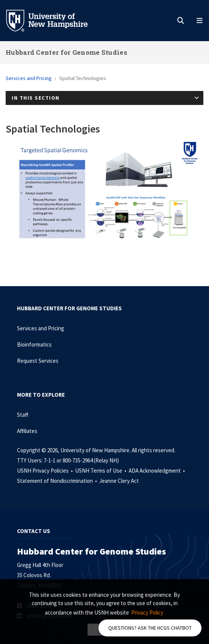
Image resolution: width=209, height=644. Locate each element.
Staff (23, 415)
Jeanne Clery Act (119, 481)
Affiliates (27, 431)
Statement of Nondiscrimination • (58, 481)
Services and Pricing (29, 78)
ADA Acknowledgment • (157, 471)
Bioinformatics (34, 344)
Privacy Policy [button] (147, 612)
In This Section (36, 98)
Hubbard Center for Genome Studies (66, 52)
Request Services (38, 361)
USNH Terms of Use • (101, 471)
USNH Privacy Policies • (45, 471)
